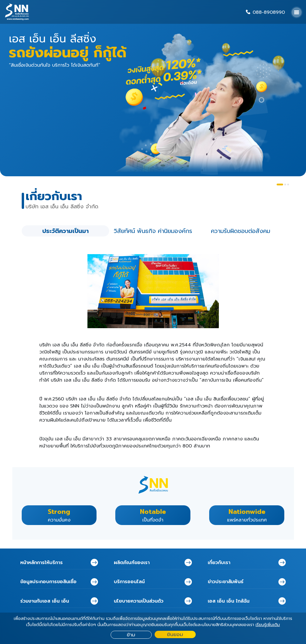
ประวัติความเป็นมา (65, 231)
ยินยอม (175, 634)
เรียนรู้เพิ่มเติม (268, 625)
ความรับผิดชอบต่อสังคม (241, 231)
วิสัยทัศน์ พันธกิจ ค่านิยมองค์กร (153, 231)
